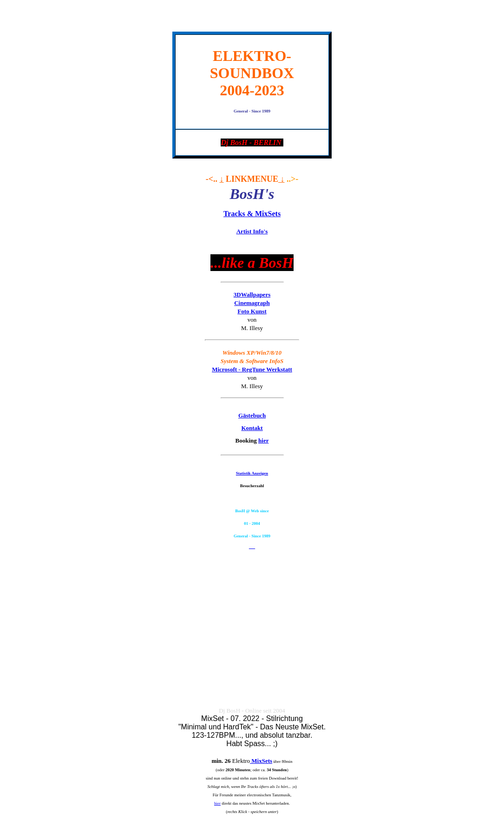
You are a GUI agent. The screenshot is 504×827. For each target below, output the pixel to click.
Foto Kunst (252, 311)
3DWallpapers (252, 294)
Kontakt (252, 428)
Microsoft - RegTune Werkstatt (252, 369)
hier (263, 440)
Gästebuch (252, 415)
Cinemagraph (252, 303)
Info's (252, 231)
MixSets (261, 761)
